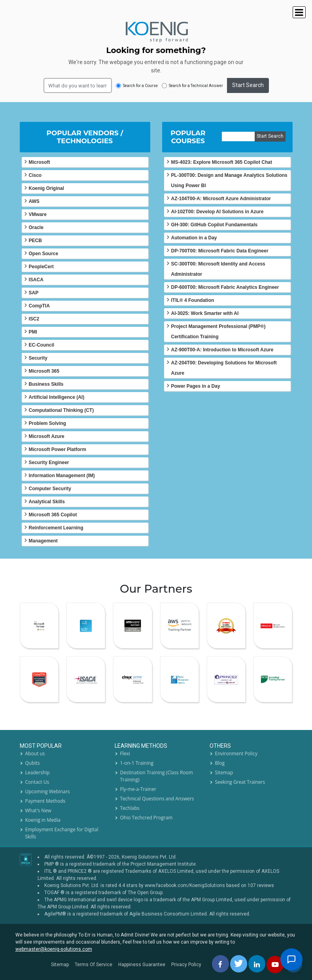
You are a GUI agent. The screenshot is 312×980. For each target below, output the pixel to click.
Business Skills (46, 384)
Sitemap (224, 772)
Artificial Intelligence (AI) (57, 397)
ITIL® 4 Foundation (193, 300)
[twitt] (239, 964)
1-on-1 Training (137, 763)
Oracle (36, 227)
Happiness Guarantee (142, 965)
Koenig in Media (43, 820)
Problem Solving (48, 423)
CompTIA (39, 306)
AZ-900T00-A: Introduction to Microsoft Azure (222, 350)
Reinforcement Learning (56, 528)
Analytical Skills (47, 502)
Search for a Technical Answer (192, 86)
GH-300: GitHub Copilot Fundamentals (215, 225)
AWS (34, 201)
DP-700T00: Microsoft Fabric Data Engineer (220, 251)
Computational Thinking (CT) (61, 410)
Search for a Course (137, 86)
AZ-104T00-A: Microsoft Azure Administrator (221, 199)
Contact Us (37, 782)
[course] (238, 136)
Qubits (33, 763)
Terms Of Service (94, 965)
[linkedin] (257, 964)
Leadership (38, 772)
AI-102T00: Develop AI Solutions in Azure (217, 212)
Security (38, 358)
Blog (220, 763)
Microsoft (40, 162)
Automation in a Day (194, 238)
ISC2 (34, 319)
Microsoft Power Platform (58, 449)
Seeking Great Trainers (240, 782)
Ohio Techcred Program (147, 818)
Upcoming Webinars (48, 791)
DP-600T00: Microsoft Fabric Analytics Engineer (225, 287)
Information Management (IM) (62, 476)
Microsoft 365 (44, 371)
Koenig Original (46, 188)
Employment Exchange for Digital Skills (62, 833)
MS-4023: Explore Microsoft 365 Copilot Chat (222, 162)
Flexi (125, 753)
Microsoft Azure (47, 436)
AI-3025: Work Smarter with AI (205, 313)
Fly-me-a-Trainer (138, 789)
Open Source (44, 254)
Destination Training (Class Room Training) (157, 776)
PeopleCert (41, 267)
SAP (34, 293)
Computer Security (50, 489)
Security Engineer (49, 463)
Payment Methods (45, 801)
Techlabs (130, 808)
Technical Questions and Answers (157, 799)
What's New (38, 810)
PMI (33, 332)
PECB (35, 241)
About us (35, 753)
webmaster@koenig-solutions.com (54, 949)
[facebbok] (220, 964)
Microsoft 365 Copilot (53, 515)
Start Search (248, 85)
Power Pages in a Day (196, 386)
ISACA (36, 280)
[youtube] (275, 964)
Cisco (35, 175)
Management (43, 541)
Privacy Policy (186, 965)
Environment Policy (236, 753)
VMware (38, 214)
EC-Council (42, 345)
